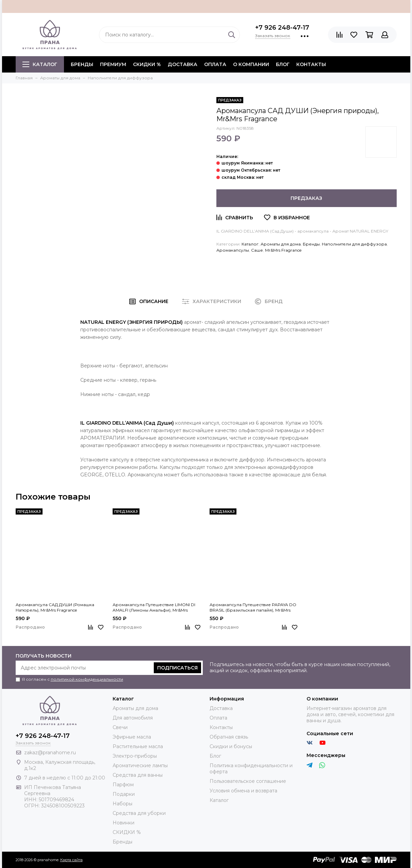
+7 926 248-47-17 (282, 28)
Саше (257, 250)
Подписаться (177, 668)
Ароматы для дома (281, 244)
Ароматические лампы (140, 766)
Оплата (215, 64)
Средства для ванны (138, 775)
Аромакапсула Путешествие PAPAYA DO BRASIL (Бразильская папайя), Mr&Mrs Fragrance (253, 607)
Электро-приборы (135, 756)
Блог (283, 64)
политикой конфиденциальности (87, 679)
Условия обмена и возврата (243, 791)
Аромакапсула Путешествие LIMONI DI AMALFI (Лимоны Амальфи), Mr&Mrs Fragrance (154, 607)
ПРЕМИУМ (113, 64)
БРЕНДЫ (82, 64)
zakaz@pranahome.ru (50, 753)
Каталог (40, 64)
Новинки (123, 823)
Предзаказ (306, 198)
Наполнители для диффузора (354, 244)
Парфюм (123, 785)
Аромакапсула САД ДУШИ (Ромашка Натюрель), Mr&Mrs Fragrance (55, 607)
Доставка (183, 64)
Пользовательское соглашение (248, 781)
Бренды (311, 244)
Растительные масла (138, 746)
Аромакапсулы (233, 250)
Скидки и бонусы (231, 746)
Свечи (120, 727)
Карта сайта (71, 860)
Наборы (122, 804)
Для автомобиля (133, 718)
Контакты (311, 64)
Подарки (124, 794)
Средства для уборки (139, 813)
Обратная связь (229, 737)
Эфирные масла (132, 737)
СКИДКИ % (147, 64)
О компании (251, 64)
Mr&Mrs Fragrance (283, 250)
